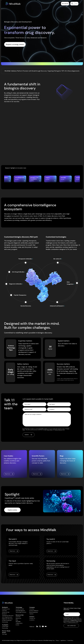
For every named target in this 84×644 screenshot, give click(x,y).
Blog (17, 620)
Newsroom (18, 618)
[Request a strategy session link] (15, 44)
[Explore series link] (12, 510)
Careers (31, 614)
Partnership (5, 622)
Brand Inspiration (34, 612)
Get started (65, 4)
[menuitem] (58, 641)
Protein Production (7, 620)
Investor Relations (34, 611)
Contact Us (32, 618)
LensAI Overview (20, 609)
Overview (18, 617)
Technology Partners (21, 612)
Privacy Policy (50, 430)
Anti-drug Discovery (7, 617)
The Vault (4, 634)
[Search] (72, 4)
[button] (76, 4)
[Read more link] (9, 474)
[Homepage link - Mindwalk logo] (8, 603)
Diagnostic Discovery (7, 619)
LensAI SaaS (5, 626)
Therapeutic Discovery (8, 616)
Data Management (20, 611)
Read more (13, 551)
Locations (32, 620)
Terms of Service (58, 430)
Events (17, 625)
